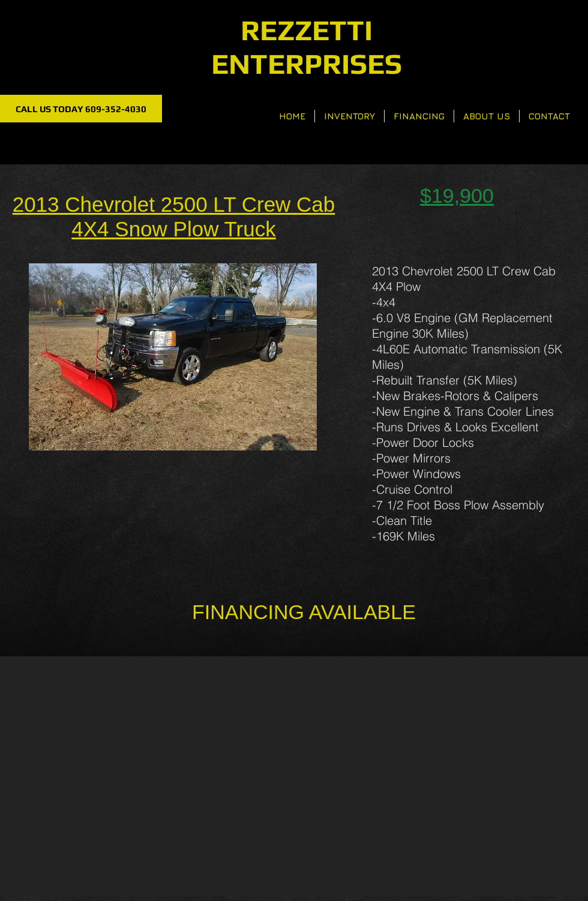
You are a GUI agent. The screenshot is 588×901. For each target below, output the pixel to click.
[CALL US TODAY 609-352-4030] (81, 109)
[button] (173, 357)
